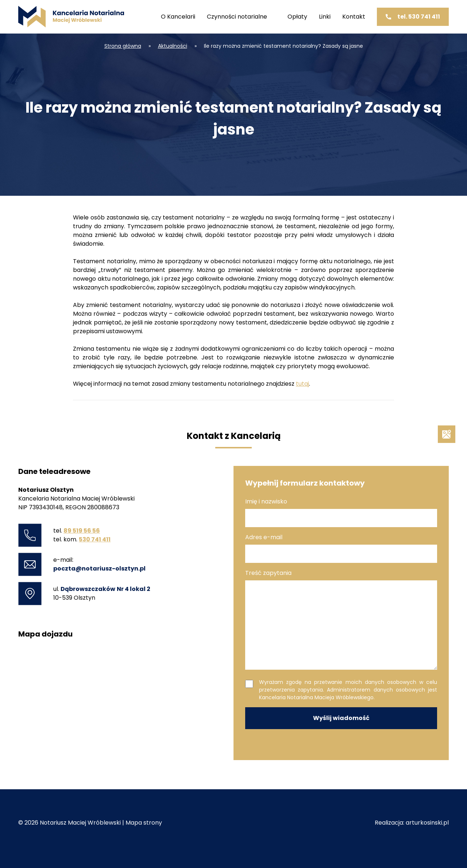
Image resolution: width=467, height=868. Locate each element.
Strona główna (123, 46)
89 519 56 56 (82, 531)
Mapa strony (144, 823)
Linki (325, 17)
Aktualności (173, 46)
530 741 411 (95, 539)
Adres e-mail (341, 548)
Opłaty (297, 17)
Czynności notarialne (237, 17)
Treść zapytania (341, 619)
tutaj (302, 384)
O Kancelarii (178, 17)
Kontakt (354, 17)
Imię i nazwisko (341, 512)
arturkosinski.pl (427, 823)
